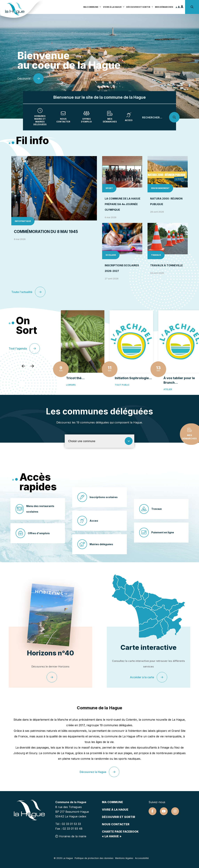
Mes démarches (164, 7)
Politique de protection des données (94, 858)
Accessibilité (142, 858)
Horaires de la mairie (71, 836)
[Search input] (159, 117)
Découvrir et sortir (140, 7)
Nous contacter (116, 824)
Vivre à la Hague (114, 7)
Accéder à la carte (149, 677)
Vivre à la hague (115, 810)
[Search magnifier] (174, 117)
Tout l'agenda (24, 348)
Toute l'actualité (28, 292)
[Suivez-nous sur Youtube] (164, 811)
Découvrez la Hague (99, 772)
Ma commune (92, 7)
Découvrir (31, 78)
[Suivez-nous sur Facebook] (152, 811)
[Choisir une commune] (99, 441)
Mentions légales (124, 858)
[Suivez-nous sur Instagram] (175, 811)
